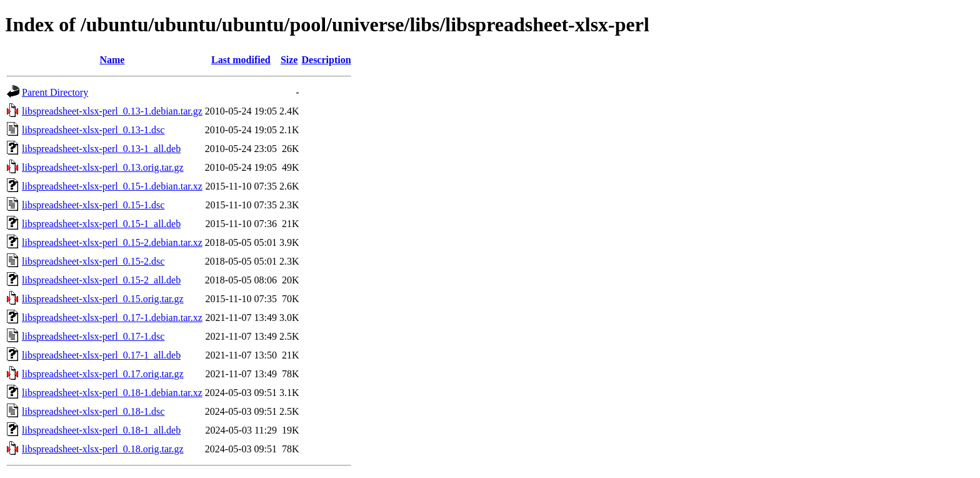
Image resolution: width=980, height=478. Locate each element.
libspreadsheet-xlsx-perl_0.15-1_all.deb (101, 224)
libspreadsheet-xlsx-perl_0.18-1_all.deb (101, 430)
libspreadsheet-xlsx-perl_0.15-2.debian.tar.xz (112, 242)
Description (326, 60)
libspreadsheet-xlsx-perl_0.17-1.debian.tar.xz (112, 318)
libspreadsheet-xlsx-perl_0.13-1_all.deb (101, 149)
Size (289, 60)
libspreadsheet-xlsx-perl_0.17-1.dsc (93, 336)
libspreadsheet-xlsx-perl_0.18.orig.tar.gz (103, 449)
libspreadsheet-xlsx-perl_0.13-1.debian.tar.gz (112, 111)
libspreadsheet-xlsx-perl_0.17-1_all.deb (101, 355)
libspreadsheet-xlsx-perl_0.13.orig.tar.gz (103, 167)
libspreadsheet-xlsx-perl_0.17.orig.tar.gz (103, 374)
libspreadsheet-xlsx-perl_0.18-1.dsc (93, 411)
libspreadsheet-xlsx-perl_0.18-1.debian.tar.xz (112, 393)
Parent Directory (55, 92)
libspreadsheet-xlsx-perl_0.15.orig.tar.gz (103, 299)
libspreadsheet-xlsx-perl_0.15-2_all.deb (101, 280)
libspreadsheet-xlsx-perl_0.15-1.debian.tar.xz (112, 186)
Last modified (241, 60)
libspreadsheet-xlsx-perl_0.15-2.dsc (93, 261)
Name (112, 60)
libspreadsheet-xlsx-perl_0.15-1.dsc (93, 205)
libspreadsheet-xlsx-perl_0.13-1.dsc (93, 130)
